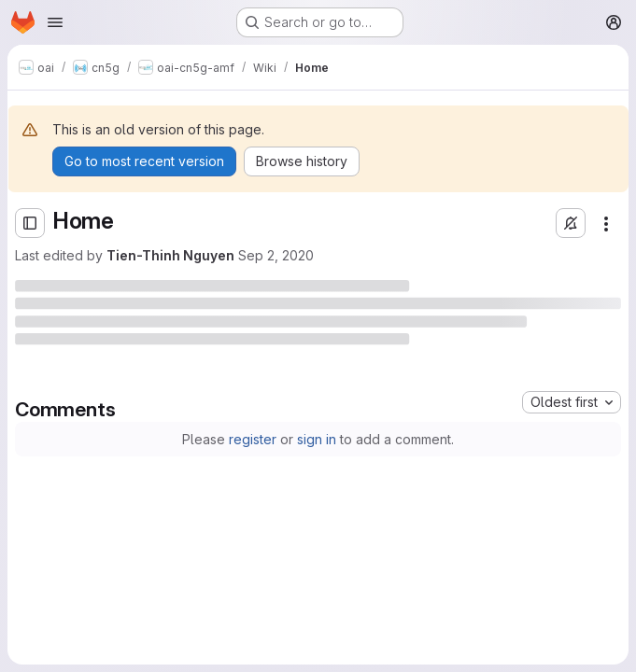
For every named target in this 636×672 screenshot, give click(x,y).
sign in (317, 439)
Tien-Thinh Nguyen (170, 255)
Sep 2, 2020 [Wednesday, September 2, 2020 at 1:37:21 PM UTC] (276, 255)
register (253, 439)
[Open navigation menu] (55, 22)
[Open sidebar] (30, 223)
